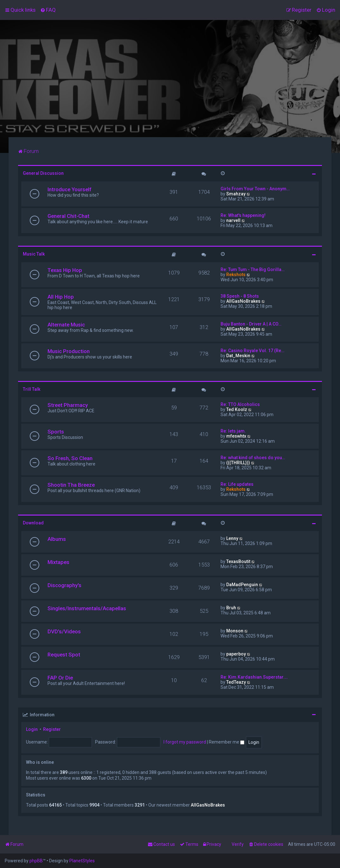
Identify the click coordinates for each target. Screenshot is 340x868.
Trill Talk (32, 389)
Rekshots (236, 275)
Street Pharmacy (68, 405)
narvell (233, 220)
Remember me (227, 742)
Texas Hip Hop (65, 270)
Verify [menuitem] (238, 844)
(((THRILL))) (238, 463)
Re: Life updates (237, 484)
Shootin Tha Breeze (71, 485)
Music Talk (34, 254)
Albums (57, 539)
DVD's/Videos (64, 631)
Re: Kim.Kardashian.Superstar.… (254, 677)
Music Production (69, 351)
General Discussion (43, 173)
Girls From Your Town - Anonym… (255, 189)
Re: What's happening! (243, 215)
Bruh (231, 608)
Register (52, 729)
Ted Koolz (237, 409)
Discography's (64, 585)
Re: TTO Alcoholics (240, 404)
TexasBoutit (238, 561)
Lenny (232, 538)
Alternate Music (66, 325)
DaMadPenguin (242, 585)
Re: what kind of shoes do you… (253, 458)
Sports (56, 432)
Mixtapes (58, 562)
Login (32, 729)
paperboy (236, 654)
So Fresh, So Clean (70, 458)
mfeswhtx (236, 436)
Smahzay (236, 194)
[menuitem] (48, 10)
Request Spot (64, 655)
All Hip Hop (61, 297)
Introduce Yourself (69, 189)
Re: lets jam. (233, 431)
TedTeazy (236, 682)
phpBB (36, 861)
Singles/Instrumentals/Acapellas (87, 608)
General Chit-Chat (68, 216)
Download (33, 523)
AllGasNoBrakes (243, 301)
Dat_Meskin (238, 356)
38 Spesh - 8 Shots (240, 296)
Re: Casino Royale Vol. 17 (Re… (252, 351)
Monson (235, 631)
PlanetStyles (82, 861)
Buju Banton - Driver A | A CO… (251, 324)
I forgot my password (185, 742)
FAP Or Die (60, 678)
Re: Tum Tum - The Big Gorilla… (253, 269)
